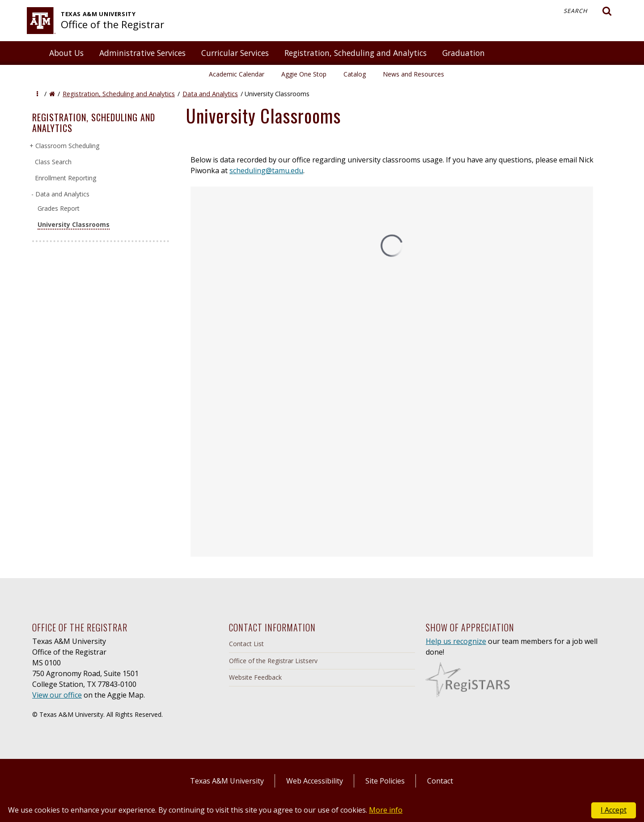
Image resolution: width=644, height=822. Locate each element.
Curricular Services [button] (235, 53)
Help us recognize (456, 641)
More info (386, 810)
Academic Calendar (237, 74)
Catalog (355, 74)
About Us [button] (66, 53)
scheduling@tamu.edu (266, 170)
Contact (440, 781)
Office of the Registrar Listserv (273, 661)
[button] (37, 94)
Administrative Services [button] (142, 53)
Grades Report (59, 208)
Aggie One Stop (304, 74)
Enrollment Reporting (66, 178)
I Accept (614, 810)
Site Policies (385, 781)
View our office (57, 695)
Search (588, 11)
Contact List (246, 644)
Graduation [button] (464, 53)
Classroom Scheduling (67, 146)
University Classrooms (74, 224)
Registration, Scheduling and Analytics (119, 94)
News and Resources (413, 74)
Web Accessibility (315, 781)
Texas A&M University (227, 781)
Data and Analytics (210, 94)
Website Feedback (255, 677)
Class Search (53, 162)
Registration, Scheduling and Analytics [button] (356, 53)
